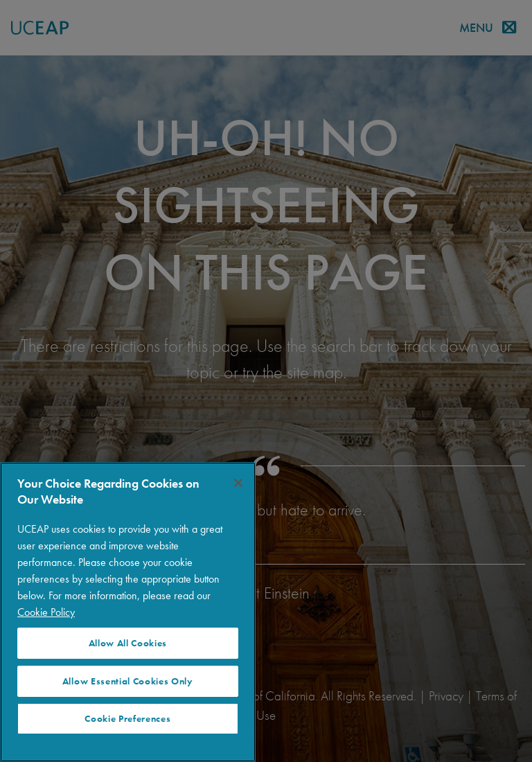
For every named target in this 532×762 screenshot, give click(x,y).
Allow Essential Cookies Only (128, 681)
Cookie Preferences (127, 719)
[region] (128, 612)
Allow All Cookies (128, 643)
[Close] (238, 483)
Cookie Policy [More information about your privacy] (46, 612)
